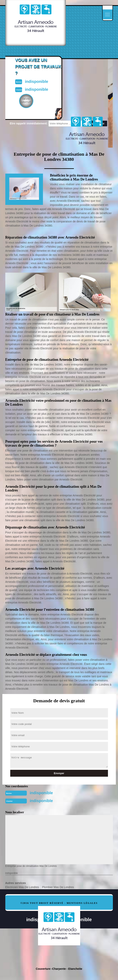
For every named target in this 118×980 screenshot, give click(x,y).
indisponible (41, 793)
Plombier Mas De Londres (58, 887)
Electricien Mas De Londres (22, 887)
